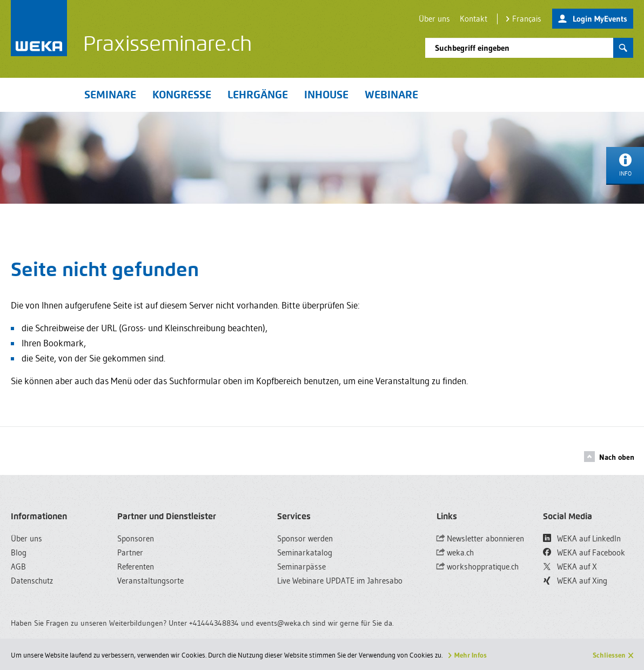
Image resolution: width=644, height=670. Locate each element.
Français (524, 19)
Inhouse (326, 95)
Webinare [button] (391, 95)
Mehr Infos (471, 655)
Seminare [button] (110, 95)
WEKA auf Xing (575, 581)
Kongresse (182, 95)
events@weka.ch (283, 623)
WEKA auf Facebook (584, 552)
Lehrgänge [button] (258, 95)
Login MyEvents (593, 19)
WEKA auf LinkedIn (582, 538)
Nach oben (609, 457)
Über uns (434, 19)
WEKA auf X (570, 567)
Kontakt (474, 19)
